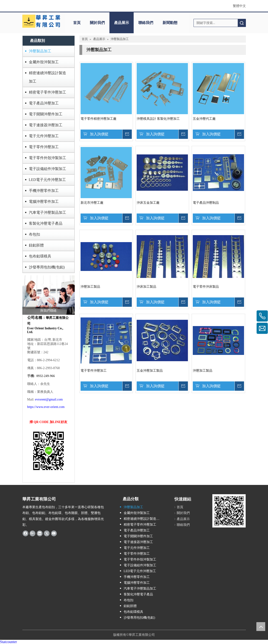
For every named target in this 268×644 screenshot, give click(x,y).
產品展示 (122, 23)
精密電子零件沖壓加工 (47, 92)
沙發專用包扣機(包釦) (47, 267)
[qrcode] (229, 511)
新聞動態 (170, 23)
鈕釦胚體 (36, 245)
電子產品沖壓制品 (206, 203)
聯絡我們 (146, 23)
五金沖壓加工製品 (150, 371)
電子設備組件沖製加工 (47, 169)
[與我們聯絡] (49, 295)
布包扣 (34, 234)
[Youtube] (54, 533)
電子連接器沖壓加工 (46, 125)
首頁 (77, 23)
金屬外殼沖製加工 (44, 62)
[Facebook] (25, 533)
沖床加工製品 (146, 287)
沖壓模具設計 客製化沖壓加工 (158, 119)
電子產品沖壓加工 (44, 103)
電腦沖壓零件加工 (44, 202)
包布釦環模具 (40, 256)
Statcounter (8, 642)
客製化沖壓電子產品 (46, 223)
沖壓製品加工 (40, 51)
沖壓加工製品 (90, 287)
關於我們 (97, 23)
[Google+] (32, 533)
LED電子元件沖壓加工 (47, 180)
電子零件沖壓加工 (44, 147)
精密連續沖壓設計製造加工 (47, 77)
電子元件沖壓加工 (44, 136)
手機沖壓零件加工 (44, 191)
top (261, 627)
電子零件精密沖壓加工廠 (98, 119)
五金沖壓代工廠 (204, 119)
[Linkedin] (40, 533)
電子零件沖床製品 (206, 287)
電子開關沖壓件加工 (46, 114)
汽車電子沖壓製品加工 (47, 212)
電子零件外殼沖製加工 (47, 158)
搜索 (242, 23)
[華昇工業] (41, 21)
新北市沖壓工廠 (92, 203)
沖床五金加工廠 (148, 203)
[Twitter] (47, 533)
